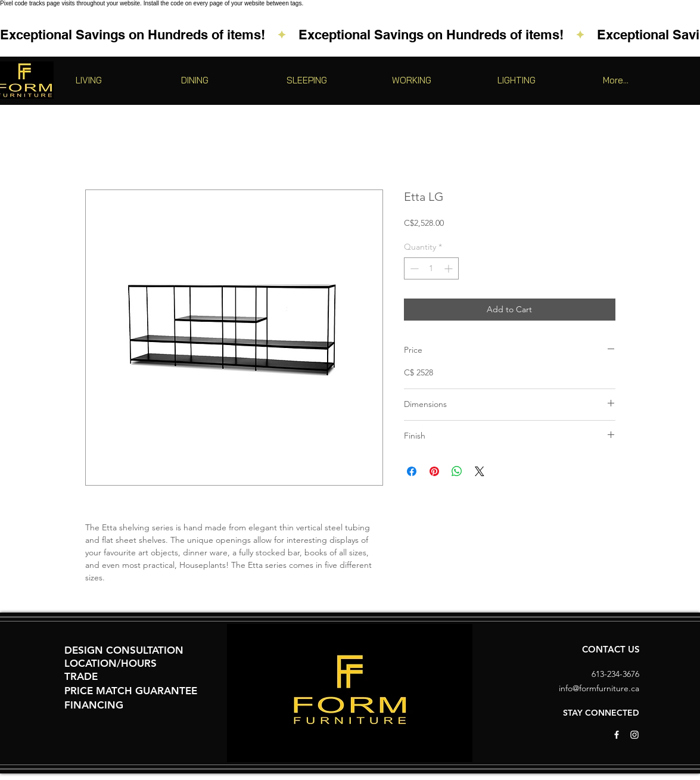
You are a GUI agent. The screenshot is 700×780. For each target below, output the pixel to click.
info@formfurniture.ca (599, 688)
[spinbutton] (431, 268)
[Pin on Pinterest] (434, 471)
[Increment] (449, 268)
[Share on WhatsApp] (457, 471)
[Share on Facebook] (412, 471)
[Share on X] (480, 471)
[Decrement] (413, 268)
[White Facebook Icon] (617, 735)
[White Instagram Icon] (634, 735)
